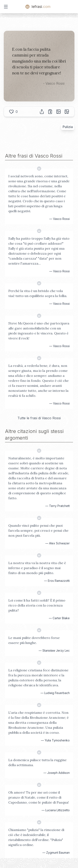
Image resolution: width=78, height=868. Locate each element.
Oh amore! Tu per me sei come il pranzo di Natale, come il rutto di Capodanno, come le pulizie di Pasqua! (39, 797)
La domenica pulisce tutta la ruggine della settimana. (37, 762)
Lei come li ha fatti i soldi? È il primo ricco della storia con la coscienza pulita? (37, 605)
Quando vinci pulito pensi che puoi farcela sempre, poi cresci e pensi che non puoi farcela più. (38, 530)
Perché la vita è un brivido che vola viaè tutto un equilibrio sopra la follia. (38, 293)
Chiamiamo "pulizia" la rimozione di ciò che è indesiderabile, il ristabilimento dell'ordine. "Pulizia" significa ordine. (36, 837)
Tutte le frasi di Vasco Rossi (39, 418)
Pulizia (68, 127)
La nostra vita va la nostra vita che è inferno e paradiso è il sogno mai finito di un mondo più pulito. (37, 568)
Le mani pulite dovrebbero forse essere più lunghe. (34, 640)
